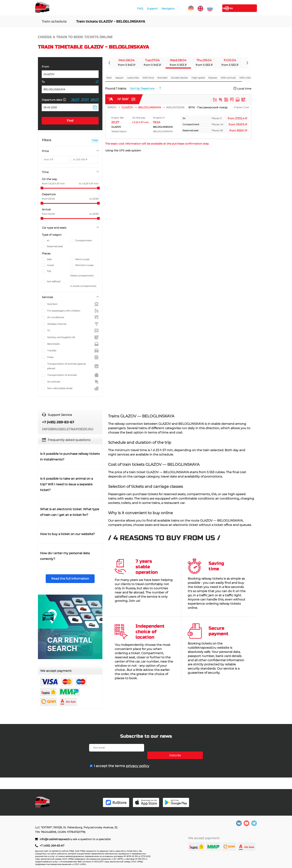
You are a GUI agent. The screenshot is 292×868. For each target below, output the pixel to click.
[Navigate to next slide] (247, 63)
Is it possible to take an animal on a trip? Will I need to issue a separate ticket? (66, 484)
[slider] (42, 188)
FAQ (140, 9)
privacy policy (138, 758)
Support (152, 9)
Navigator (168, 9)
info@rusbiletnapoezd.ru (56, 839)
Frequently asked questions (69, 440)
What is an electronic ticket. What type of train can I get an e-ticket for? (70, 512)
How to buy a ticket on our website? (67, 534)
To (43, 82)
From (45, 67)
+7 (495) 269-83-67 (52, 846)
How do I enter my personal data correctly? (65, 556)
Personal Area (239, 8)
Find (70, 121)
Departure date (54, 100)
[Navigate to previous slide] (109, 63)
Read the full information (70, 579)
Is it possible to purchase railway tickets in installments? (70, 457)
